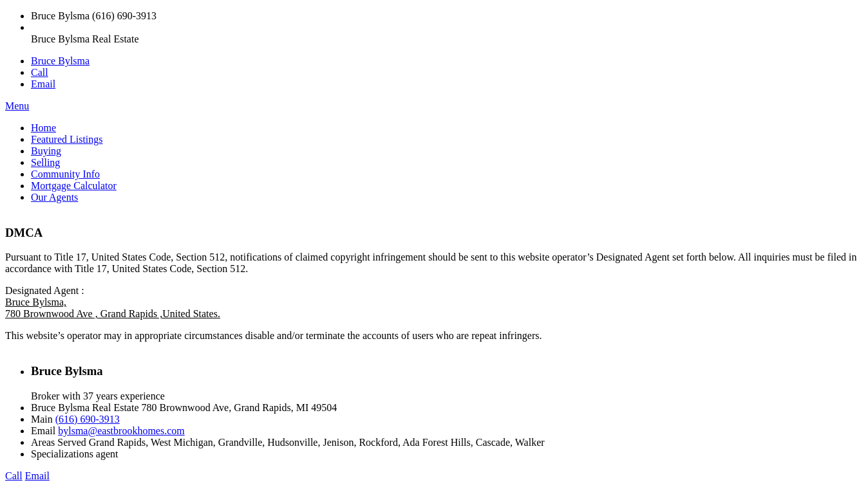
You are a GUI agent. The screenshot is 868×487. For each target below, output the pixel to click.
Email (43, 84)
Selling (45, 162)
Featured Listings (67, 139)
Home (43, 128)
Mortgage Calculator (74, 186)
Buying (46, 151)
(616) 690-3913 (88, 419)
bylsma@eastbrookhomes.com (121, 431)
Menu (17, 106)
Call (40, 72)
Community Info (65, 174)
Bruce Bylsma (60, 61)
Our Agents (54, 197)
